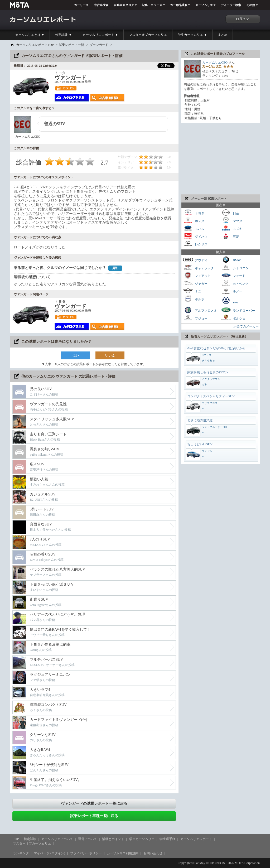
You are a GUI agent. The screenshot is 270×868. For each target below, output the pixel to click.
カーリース (81, 5)
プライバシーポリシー (86, 853)
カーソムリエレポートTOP (35, 45)
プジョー (195, 318)
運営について (88, 839)
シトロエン (235, 267)
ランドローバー (238, 310)
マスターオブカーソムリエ (148, 35)
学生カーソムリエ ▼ (192, 35)
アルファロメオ (200, 310)
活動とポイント (113, 839)
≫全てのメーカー (246, 326)
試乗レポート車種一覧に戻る (94, 816)
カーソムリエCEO (215, 62)
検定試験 (30, 839)
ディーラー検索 (231, 5)
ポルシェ (233, 318)
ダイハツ (195, 236)
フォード (233, 275)
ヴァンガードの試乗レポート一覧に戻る (94, 804)
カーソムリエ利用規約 (123, 853)
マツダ (232, 220)
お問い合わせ (153, 853)
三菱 (230, 236)
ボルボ (194, 299)
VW (229, 300)
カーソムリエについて (57, 839)
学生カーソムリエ (142, 839)
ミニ (192, 291)
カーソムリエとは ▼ (30, 35)
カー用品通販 (179, 5)
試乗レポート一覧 (71, 45)
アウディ (195, 260)
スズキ (232, 228)
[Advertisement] (221, 159)
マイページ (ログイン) (49, 853)
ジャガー (195, 283)
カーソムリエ (204, 5)
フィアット (197, 275)
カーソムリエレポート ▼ (100, 35)
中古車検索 (101, 5)
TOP (16, 839)
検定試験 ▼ (63, 35)
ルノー (232, 291)
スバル (194, 228)
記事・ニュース (152, 5)
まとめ (223, 35)
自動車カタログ (124, 5)
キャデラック (198, 267)
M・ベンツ (235, 283)
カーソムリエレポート (196, 839)
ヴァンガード (99, 45)
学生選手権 (167, 839)
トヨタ (194, 213)
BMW (231, 260)
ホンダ (194, 220)
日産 (230, 213)
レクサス (195, 244)
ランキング (21, 853)
